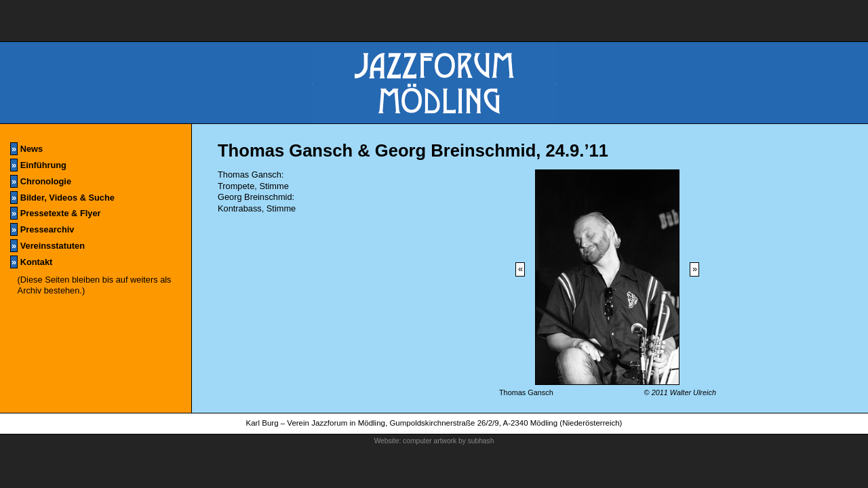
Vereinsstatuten (47, 246)
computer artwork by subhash (448, 441)
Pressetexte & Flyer (55, 213)
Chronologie (41, 181)
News (26, 149)
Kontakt (31, 262)
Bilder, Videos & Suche (62, 198)
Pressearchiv (42, 229)
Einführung (38, 165)
